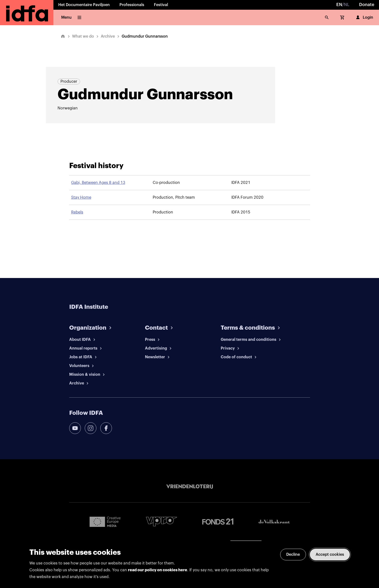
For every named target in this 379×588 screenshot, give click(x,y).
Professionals (132, 5)
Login (364, 17)
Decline (293, 555)
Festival (161, 5)
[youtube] (75, 428)
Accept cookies (330, 555)
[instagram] (91, 428)
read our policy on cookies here (158, 570)
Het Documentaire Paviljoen (84, 5)
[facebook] (106, 428)
